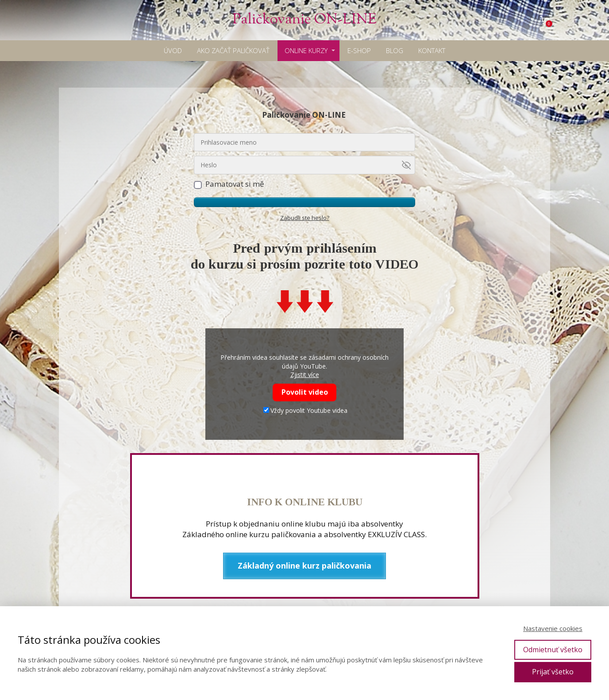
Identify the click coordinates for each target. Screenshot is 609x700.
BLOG (395, 50)
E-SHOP (359, 50)
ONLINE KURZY (306, 50)
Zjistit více (305, 375)
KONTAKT (432, 50)
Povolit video (305, 392)
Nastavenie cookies (553, 628)
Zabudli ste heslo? (305, 218)
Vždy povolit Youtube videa (305, 410)
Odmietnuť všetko (553, 650)
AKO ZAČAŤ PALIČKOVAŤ (233, 50)
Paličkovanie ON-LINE (304, 20)
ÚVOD (173, 50)
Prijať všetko (553, 672)
